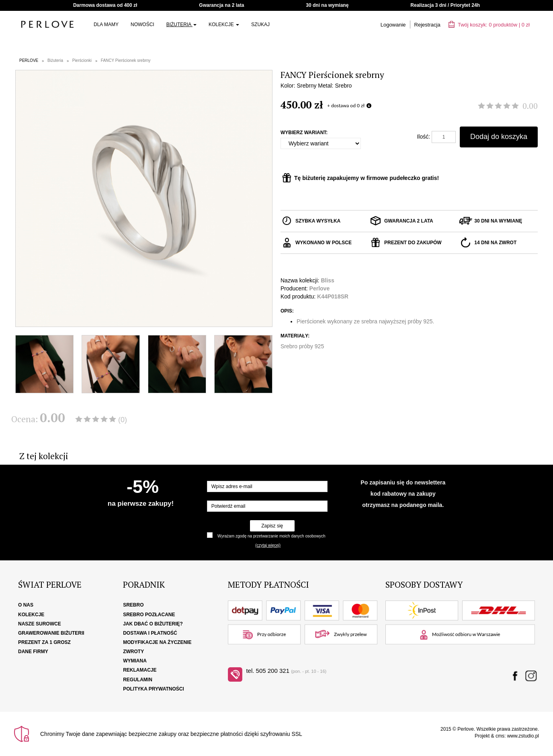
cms (500, 736)
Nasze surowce (40, 624)
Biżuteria (181, 25)
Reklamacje (140, 670)
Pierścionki (82, 60)
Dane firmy (33, 652)
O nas (26, 605)
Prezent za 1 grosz (44, 642)
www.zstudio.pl (523, 736)
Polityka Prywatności (154, 689)
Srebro (133, 605)
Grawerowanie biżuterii (51, 633)
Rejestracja (427, 25)
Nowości (142, 25)
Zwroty (133, 652)
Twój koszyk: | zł (489, 25)
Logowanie (393, 25)
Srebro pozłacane (149, 615)
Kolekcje (224, 25)
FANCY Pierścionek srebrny (126, 60)
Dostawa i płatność (150, 633)
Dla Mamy (106, 25)
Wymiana (135, 661)
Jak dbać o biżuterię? (153, 624)
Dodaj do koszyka (499, 137)
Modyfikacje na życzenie (157, 642)
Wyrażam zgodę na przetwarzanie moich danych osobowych (271, 536)
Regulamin (138, 680)
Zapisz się (272, 526)
